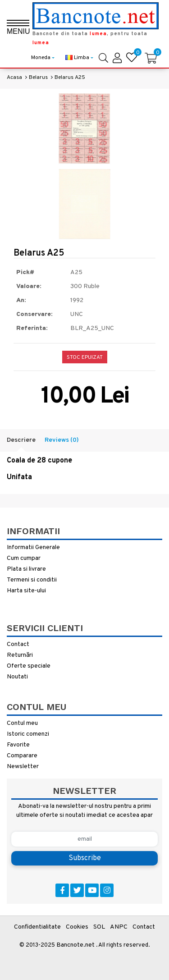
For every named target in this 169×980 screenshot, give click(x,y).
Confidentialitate (37, 927)
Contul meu (22, 723)
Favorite (18, 745)
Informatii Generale (33, 547)
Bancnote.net (75, 945)
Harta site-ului (26, 591)
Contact (18, 644)
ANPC (119, 927)
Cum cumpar (24, 558)
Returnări (20, 655)
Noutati (17, 677)
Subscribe (85, 858)
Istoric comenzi (28, 734)
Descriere (21, 440)
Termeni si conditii (32, 580)
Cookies (77, 927)
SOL (99, 927)
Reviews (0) (62, 440)
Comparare (22, 756)
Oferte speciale (29, 666)
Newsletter (23, 767)
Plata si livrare (26, 569)
